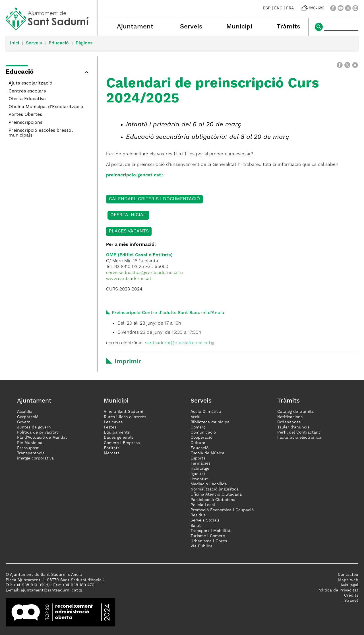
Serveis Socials (205, 520)
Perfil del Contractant (299, 432)
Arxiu (196, 417)
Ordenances (289, 422)
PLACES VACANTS (129, 231)
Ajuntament (135, 27)
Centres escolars (27, 91)
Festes (110, 427)
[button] (49, 73)
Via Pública (201, 546)
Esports (198, 458)
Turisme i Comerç (208, 536)
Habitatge (200, 469)
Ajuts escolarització (30, 83)
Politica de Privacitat (338, 590)
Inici (15, 43)
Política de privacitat (38, 432)
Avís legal (349, 585)
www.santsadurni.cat (130, 279)
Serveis (191, 27)
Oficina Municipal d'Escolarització (46, 107)
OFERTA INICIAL (128, 215)
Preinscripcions (25, 123)
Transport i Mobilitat (211, 531)
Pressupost (28, 448)
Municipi (239, 27)
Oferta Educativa (27, 99)
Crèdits (351, 595)
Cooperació (201, 438)
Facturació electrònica (299, 438)
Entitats (112, 448)
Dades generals (119, 438)
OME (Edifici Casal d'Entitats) (139, 255)
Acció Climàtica (206, 412)
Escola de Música (207, 453)
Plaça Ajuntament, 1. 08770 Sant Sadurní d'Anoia (54, 580)
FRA (290, 8)
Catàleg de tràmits (295, 412)
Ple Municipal (30, 443)
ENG (278, 8)
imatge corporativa (35, 458)
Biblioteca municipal (211, 422)
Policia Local (203, 505)
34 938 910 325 (31, 585)
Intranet (350, 601)
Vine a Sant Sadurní (124, 412)
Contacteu (348, 575)
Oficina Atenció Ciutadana (216, 494)
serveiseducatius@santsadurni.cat (143, 273)
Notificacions (290, 417)
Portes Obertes (25, 115)
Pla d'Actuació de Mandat (42, 438)
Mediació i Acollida (209, 484)
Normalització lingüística (215, 489)
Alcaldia (25, 412)
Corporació (28, 417)
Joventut (199, 479)
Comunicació (203, 432)
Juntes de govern (34, 427)
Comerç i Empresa (122, 443)
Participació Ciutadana (213, 500)
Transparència (31, 453)
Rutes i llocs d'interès (125, 417)
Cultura (198, 443)
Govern (24, 422)
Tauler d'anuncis (293, 427)
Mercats (112, 453)
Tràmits (288, 27)
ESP (267, 8)
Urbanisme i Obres (209, 541)
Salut (196, 526)
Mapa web (348, 580)
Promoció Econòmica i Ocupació (222, 510)
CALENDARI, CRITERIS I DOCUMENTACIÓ (154, 199)
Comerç (198, 427)
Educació (59, 43)
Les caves (113, 422)
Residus (198, 515)
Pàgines (84, 43)
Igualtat (198, 474)
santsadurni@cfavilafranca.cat (178, 343)
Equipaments (117, 432)
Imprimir (128, 362)
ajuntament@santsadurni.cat (49, 590)
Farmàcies (200, 463)
